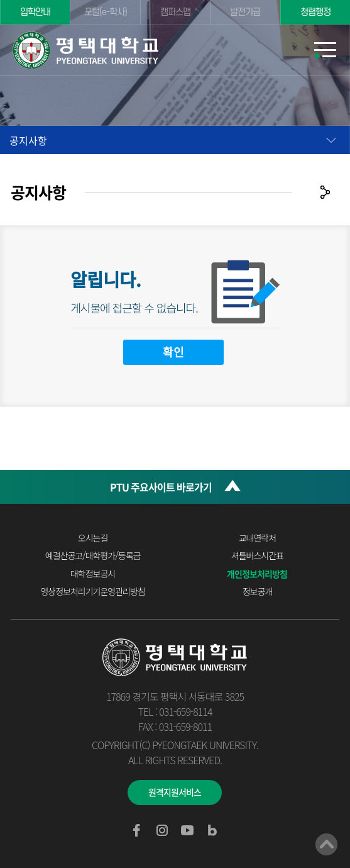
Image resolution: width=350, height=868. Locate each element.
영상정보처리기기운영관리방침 (92, 591)
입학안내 (35, 12)
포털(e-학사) (106, 12)
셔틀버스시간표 (257, 555)
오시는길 (93, 538)
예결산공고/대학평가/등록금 (93, 555)
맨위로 (326, 844)
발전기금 (245, 12)
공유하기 (325, 192)
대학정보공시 (93, 574)
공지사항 (28, 140)
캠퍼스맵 (175, 12)
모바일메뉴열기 (325, 50)
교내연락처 (257, 538)
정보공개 (258, 591)
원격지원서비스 (175, 792)
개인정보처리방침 (257, 574)
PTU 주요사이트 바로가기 (161, 487)
